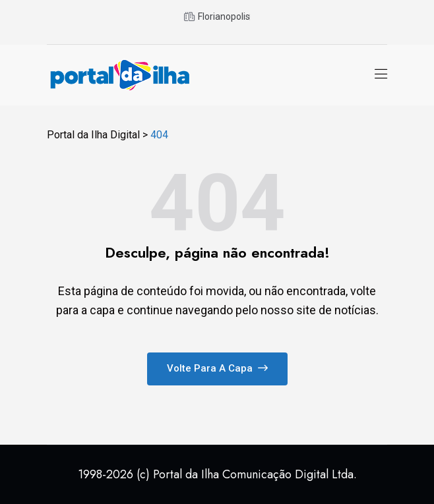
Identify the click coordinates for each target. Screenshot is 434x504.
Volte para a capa (217, 368)
